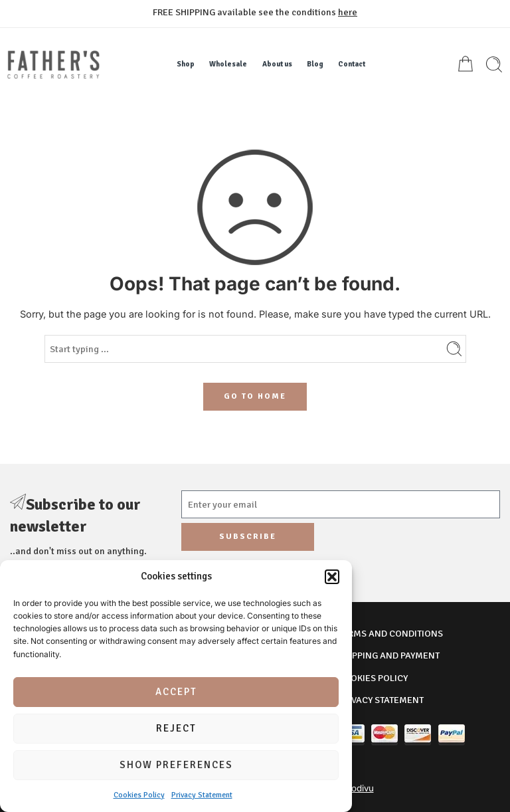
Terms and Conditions (390, 633)
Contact (352, 64)
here (348, 12)
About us (277, 64)
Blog (315, 64)
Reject (176, 728)
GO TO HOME (255, 396)
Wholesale (228, 64)
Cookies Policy (139, 795)
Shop (186, 64)
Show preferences (176, 765)
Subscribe (248, 537)
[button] (332, 577)
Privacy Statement (202, 795)
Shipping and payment (389, 655)
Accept (176, 692)
